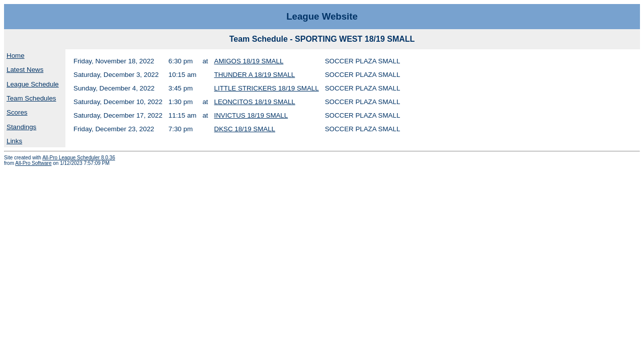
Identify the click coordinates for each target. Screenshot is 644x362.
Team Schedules (31, 98)
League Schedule (33, 84)
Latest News (25, 70)
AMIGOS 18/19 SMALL (249, 61)
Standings (21, 127)
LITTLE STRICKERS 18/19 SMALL (267, 88)
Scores (17, 112)
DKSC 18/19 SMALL (245, 129)
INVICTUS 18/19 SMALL (251, 115)
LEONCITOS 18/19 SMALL (255, 102)
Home (16, 56)
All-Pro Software (33, 163)
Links (14, 141)
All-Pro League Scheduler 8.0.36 (79, 158)
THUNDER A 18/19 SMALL (255, 75)
